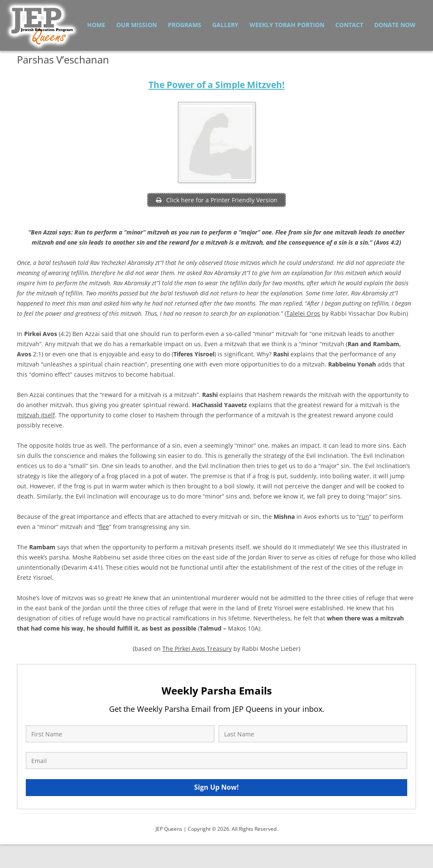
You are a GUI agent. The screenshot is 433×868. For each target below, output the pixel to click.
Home (96, 25)
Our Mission (137, 25)
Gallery (225, 25)
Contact (349, 25)
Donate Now (395, 25)
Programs (185, 25)
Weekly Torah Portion (287, 25)
